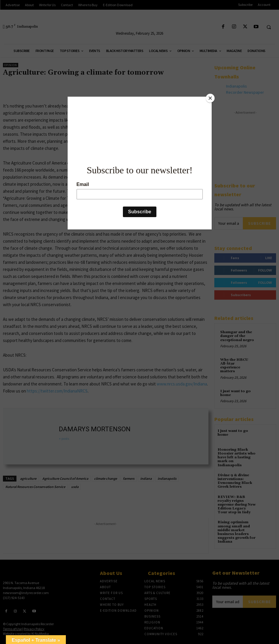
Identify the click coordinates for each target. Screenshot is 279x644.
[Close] (210, 98)
